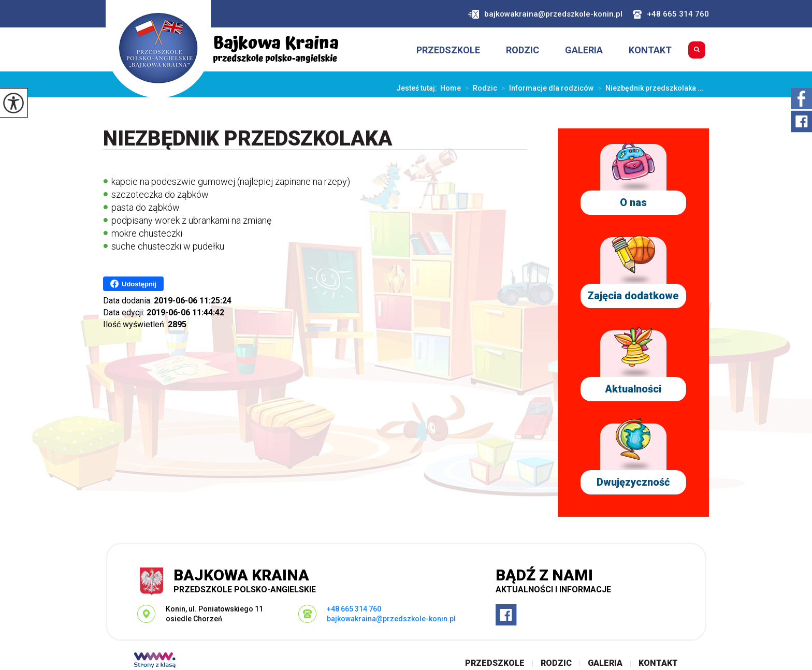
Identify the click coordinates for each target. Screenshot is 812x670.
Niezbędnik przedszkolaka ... (649, 88)
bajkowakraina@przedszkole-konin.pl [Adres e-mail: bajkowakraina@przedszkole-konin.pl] (391, 619)
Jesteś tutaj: (418, 88)
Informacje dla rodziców (545, 88)
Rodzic (523, 50)
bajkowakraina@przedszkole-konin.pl (545, 14)
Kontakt (650, 50)
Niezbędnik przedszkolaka (248, 139)
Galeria (584, 50)
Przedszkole (448, 50)
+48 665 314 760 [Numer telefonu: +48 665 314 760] (354, 609)
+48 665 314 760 (671, 14)
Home (451, 88)
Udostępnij (133, 284)
